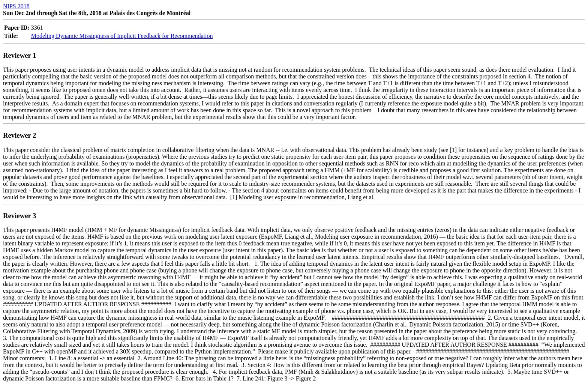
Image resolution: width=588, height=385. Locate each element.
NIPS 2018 (16, 6)
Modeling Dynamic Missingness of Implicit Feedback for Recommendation (122, 36)
